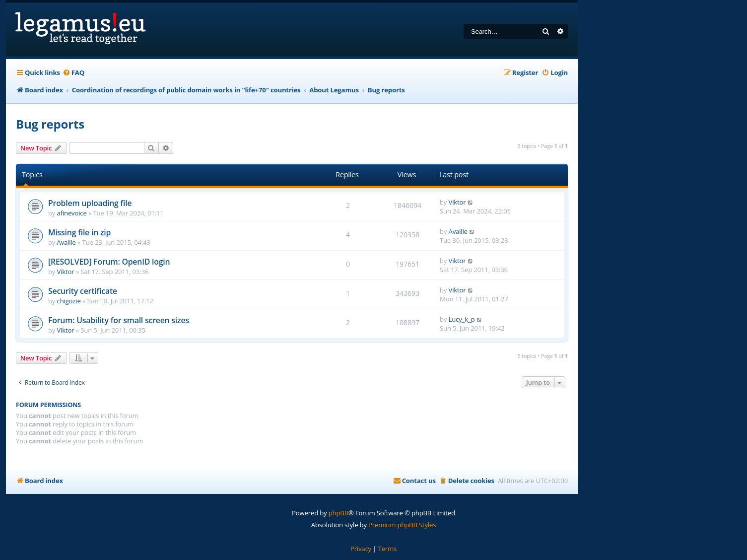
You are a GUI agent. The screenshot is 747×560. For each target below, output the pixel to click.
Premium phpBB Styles (402, 525)
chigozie (69, 301)
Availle (67, 242)
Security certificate (83, 291)
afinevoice (72, 213)
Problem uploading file (90, 203)
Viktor (457, 202)
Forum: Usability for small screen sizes (119, 320)
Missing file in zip (79, 232)
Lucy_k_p (462, 319)
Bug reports (50, 124)
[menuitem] (73, 73)
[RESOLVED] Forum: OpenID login (109, 262)
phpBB (339, 513)
